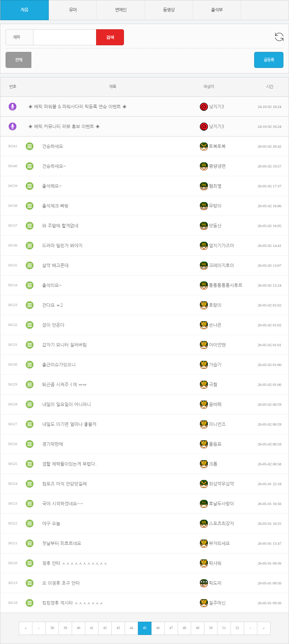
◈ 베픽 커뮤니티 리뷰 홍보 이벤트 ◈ (64, 127)
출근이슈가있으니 (59, 365)
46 (158, 628)
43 (118, 628)
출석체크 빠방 (55, 206)
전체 (18, 60)
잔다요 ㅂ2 (53, 305)
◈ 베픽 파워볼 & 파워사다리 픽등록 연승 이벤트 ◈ (77, 107)
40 (79, 628)
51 (224, 628)
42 (105, 628)
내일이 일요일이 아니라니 (67, 405)
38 (52, 628)
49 (198, 628)
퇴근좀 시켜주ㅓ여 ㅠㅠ (64, 385)
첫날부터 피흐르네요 (62, 544)
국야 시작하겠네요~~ (63, 504)
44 (132, 628)
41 (92, 628)
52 (237, 628)
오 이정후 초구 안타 (61, 583)
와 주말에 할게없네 (60, 226)
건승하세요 (53, 146)
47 (171, 628)
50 (211, 628)
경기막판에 (53, 444)
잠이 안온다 (53, 325)
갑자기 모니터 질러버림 (64, 345)
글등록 (269, 60)
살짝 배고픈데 (55, 266)
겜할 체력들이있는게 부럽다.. (70, 464)
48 (185, 628)
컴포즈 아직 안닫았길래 (64, 484)
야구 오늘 (51, 524)
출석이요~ (52, 285)
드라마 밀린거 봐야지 (62, 246)
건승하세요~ (54, 166)
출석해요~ (52, 186)
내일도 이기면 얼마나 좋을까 (69, 424)
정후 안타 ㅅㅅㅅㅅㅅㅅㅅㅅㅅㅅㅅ (75, 563)
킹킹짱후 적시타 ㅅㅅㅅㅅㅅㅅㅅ (73, 603)
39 (65, 628)
